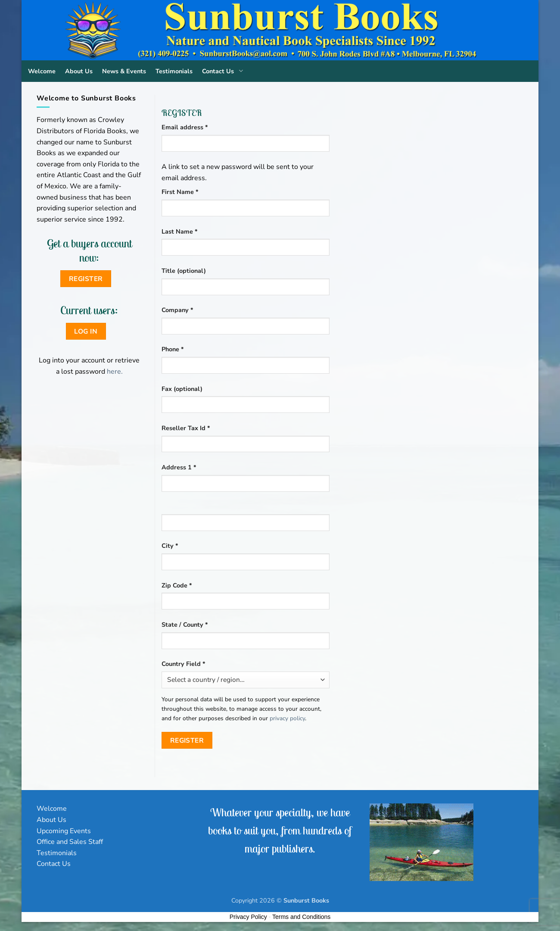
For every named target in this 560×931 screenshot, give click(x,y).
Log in (86, 331)
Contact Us (224, 71)
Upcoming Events (64, 831)
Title (184, 271)
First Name (180, 192)
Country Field (184, 664)
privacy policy (287, 718)
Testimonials (174, 71)
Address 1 (179, 467)
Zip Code (177, 585)
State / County (185, 625)
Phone (173, 349)
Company (177, 310)
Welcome (42, 71)
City (170, 546)
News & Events (124, 71)
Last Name (180, 231)
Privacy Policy (248, 917)
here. (115, 372)
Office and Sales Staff (70, 842)
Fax (182, 389)
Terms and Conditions (301, 917)
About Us (79, 71)
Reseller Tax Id (186, 428)
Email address (198, 127)
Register (187, 740)
